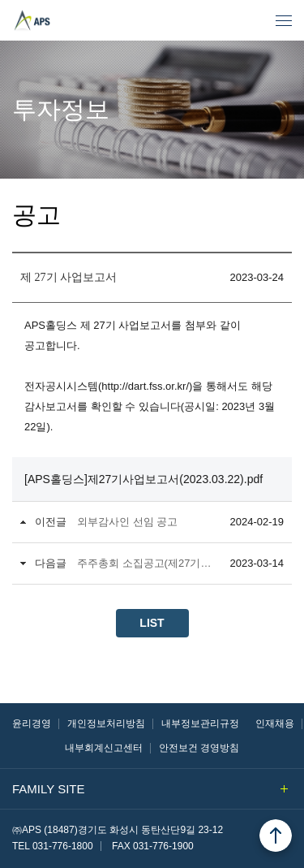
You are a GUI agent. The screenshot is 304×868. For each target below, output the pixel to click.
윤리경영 (32, 723)
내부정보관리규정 (200, 723)
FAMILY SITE (150, 789)
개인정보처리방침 (106, 723)
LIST (152, 623)
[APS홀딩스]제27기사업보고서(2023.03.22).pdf (143, 479)
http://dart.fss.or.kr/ (145, 386)
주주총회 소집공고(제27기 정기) (145, 563)
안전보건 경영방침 (199, 748)
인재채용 (275, 723)
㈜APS (54, 14)
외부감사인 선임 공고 (127, 522)
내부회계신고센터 (104, 748)
